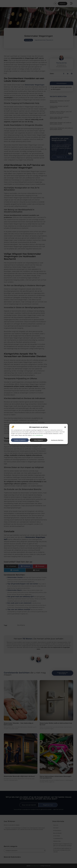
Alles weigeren (38, 440)
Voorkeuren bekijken (57, 440)
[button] (65, 427)
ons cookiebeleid (38, 435)
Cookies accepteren (20, 440)
